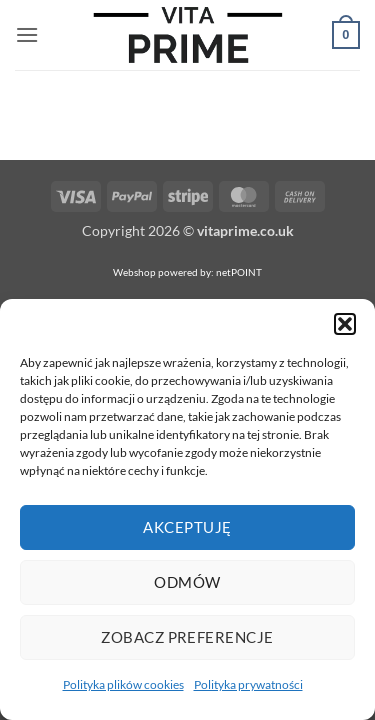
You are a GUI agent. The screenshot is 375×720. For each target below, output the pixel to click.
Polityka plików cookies (123, 684)
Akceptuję (187, 527)
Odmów (187, 582)
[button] (345, 324)
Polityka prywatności (248, 684)
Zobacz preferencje (187, 637)
